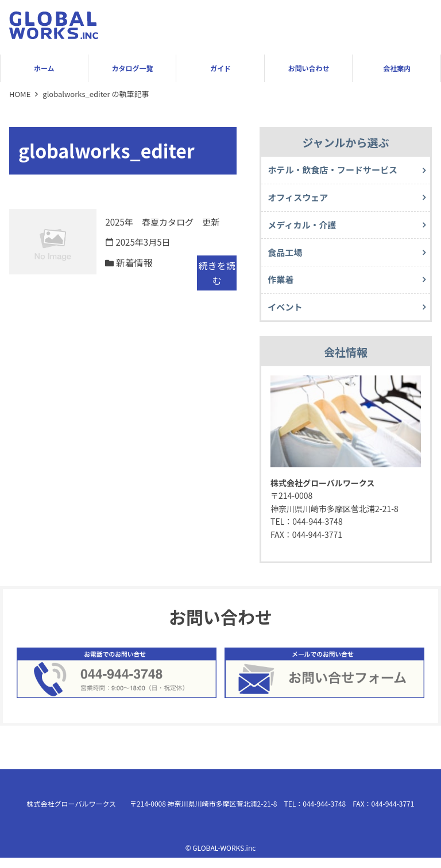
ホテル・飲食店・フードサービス (337, 170)
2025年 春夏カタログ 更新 (166, 222)
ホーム (44, 68)
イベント (287, 316)
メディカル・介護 (305, 228)
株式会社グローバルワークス (72, 813)
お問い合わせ (309, 68)
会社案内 (397, 68)
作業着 (282, 287)
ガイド (220, 68)
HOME (20, 94)
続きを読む (217, 274)
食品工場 (287, 258)
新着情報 (135, 263)
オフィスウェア (300, 200)
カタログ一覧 (132, 68)
